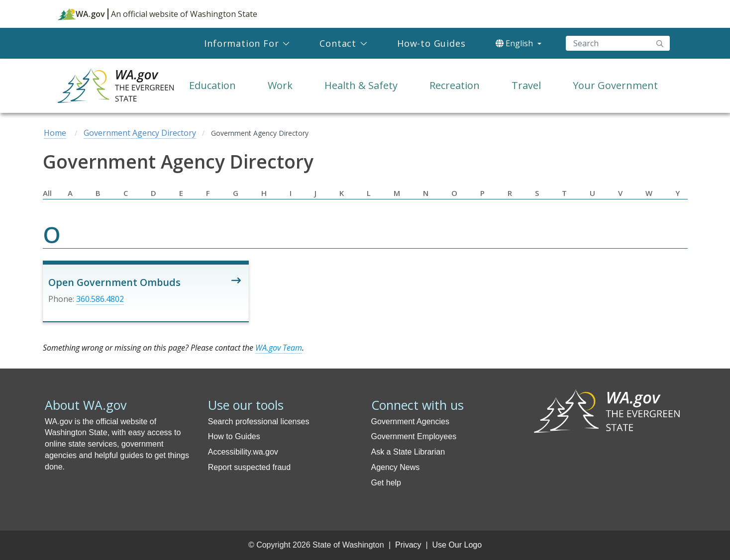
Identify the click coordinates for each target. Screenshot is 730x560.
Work (280, 85)
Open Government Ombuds (114, 282)
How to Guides (234, 436)
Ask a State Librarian (408, 452)
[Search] (618, 43)
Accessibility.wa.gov (243, 452)
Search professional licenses (259, 421)
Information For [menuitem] (241, 43)
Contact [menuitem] (338, 43)
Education (212, 85)
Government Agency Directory (140, 133)
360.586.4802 (100, 299)
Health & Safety (361, 85)
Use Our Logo (457, 545)
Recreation (455, 85)
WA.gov (81, 14)
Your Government (615, 85)
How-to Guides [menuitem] (431, 43)
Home (55, 133)
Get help (386, 483)
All (47, 193)
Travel (526, 85)
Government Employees (414, 436)
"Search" (660, 43)
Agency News (396, 467)
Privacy (408, 545)
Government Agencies (410, 421)
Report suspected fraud (249, 467)
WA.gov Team (279, 348)
